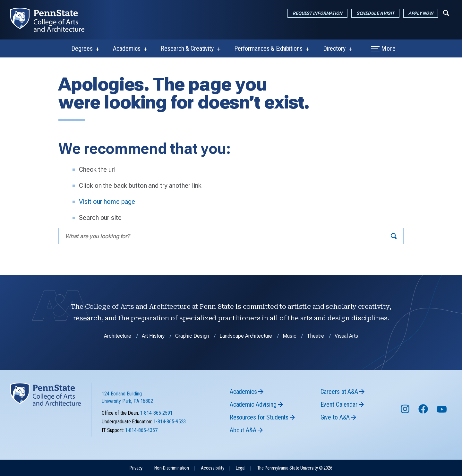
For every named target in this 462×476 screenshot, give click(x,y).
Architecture (118, 336)
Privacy (136, 468)
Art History (153, 336)
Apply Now (421, 13)
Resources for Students (259, 417)
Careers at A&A (339, 392)
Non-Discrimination (172, 468)
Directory (334, 48)
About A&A (243, 430)
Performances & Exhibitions (268, 48)
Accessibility (212, 468)
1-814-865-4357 (141, 430)
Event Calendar (339, 404)
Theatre (315, 336)
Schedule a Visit (375, 13)
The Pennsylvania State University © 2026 (295, 468)
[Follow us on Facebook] (424, 412)
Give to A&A (335, 417)
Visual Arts (346, 336)
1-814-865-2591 (156, 413)
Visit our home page (107, 202)
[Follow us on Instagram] (406, 412)
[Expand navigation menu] (446, 13)
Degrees (82, 48)
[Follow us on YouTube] (442, 412)
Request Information (317, 13)
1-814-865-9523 (170, 422)
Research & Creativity (187, 48)
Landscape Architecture (246, 336)
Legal (240, 468)
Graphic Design (192, 336)
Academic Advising (253, 404)
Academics (127, 48)
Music (289, 336)
